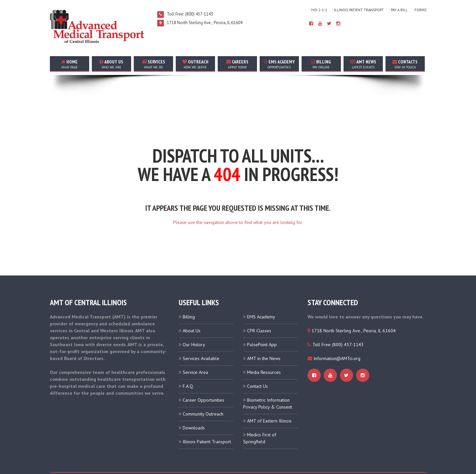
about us (111, 64)
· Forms (420, 10)
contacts (405, 64)
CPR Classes (259, 309)
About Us (192, 309)
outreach (195, 64)
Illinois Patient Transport (207, 420)
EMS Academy (279, 64)
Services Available (201, 337)
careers (237, 64)
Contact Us (257, 364)
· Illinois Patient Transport (358, 10)
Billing (321, 64)
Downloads (194, 406)
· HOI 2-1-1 (318, 10)
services (153, 64)
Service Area (195, 350)
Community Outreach (203, 392)
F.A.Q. (188, 364)
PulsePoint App (262, 323)
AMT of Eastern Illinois (269, 399)
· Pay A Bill (398, 10)
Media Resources (264, 350)
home (70, 64)
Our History (194, 323)
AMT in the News (264, 337)
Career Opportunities (203, 378)
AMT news (363, 64)
